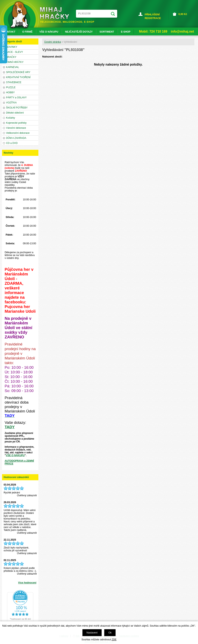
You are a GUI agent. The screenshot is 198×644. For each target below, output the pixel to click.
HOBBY (10, 92)
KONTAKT (9, 32)
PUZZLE (11, 87)
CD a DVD (12, 143)
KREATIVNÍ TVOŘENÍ (18, 77)
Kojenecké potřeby (16, 123)
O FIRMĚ (27, 32)
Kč (183, 14)
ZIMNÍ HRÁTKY (15, 62)
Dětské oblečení (15, 113)
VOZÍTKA (11, 103)
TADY (10, 427)
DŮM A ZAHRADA (16, 138)
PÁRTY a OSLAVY (16, 98)
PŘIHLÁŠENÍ (152, 15)
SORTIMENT (107, 32)
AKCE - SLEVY (15, 52)
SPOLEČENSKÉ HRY (18, 72)
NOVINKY (12, 47)
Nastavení (92, 633)
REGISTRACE (153, 18)
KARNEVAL (13, 67)
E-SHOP (126, 32)
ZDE (114, 640)
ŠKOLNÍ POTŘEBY (17, 108)
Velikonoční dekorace (18, 133)
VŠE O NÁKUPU (15, 455)
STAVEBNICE (14, 82)
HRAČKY (11, 57)
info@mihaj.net (182, 31)
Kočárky (11, 118)
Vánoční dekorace (16, 128)
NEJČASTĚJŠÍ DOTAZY (79, 32)
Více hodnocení (27, 583)
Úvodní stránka (53, 42)
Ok (110, 633)
